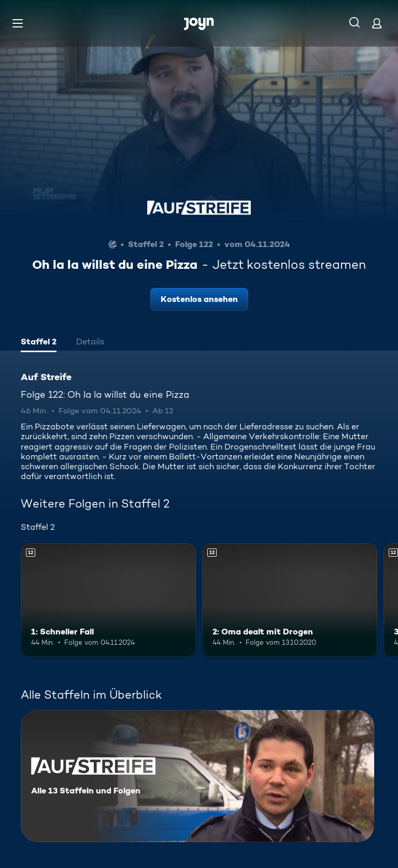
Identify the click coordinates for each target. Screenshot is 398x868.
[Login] (377, 23)
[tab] (39, 343)
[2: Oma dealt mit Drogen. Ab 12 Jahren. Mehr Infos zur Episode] (290, 600)
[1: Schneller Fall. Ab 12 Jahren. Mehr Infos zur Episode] (108, 600)
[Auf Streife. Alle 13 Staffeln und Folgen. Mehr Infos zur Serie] (197, 776)
